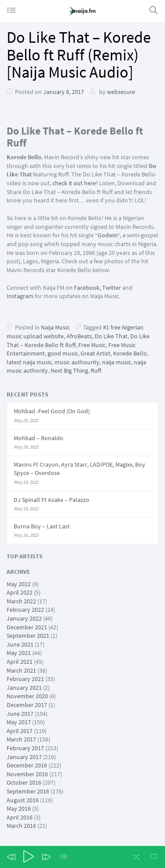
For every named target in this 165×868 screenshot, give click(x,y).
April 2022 (20, 592)
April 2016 (20, 817)
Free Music (92, 345)
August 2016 (23, 800)
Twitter (112, 288)
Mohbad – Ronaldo (38, 438)
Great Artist (95, 353)
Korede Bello (130, 353)
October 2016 (24, 782)
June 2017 (20, 714)
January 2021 (24, 688)
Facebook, (87, 288)
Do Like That (111, 336)
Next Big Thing (69, 370)
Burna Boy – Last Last (42, 526)
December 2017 (27, 705)
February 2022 (25, 610)
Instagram (20, 296)
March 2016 (21, 826)
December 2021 (27, 627)
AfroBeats (79, 336)
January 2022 (24, 618)
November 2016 (27, 774)
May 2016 (19, 808)
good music (63, 353)
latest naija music (29, 362)
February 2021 (25, 679)
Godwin (108, 235)
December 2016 (27, 765)
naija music (117, 362)
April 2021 (20, 662)
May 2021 (19, 653)
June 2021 (20, 644)
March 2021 (21, 670)
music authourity (77, 362)
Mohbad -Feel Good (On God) (52, 411)
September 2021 (28, 636)
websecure (121, 92)
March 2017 (21, 739)
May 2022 (19, 584)
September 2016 (28, 791)
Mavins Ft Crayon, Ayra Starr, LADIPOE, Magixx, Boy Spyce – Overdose (79, 469)
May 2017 (19, 722)
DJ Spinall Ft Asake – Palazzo (51, 500)
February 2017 (25, 748)
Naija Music (55, 327)
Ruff (96, 370)
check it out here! (76, 183)
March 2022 (21, 601)
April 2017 (20, 731)
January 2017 (24, 757)
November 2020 (27, 696)
